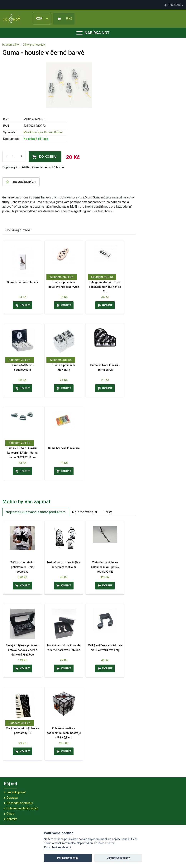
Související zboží (18, 230)
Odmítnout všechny (118, 858)
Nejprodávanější (85, 512)
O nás (10, 814)
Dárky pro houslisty (34, 45)
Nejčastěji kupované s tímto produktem (36, 512)
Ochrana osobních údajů (22, 808)
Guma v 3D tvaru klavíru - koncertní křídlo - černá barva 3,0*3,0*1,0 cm (23, 453)
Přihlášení (174, 5)
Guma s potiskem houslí (22, 282)
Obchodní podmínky (20, 803)
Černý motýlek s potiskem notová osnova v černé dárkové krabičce (23, 650)
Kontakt (12, 819)
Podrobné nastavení (57, 847)
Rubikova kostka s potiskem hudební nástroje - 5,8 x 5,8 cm (64, 733)
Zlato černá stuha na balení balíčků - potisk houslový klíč (105, 567)
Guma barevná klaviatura (64, 448)
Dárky (108, 512)
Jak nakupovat (16, 792)
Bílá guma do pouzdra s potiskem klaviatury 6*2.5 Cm (105, 287)
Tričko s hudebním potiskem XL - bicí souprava (22, 567)
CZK (42, 18)
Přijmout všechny (68, 858)
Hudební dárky (11, 45)
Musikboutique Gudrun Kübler (43, 132)
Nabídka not (93, 33)
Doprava (12, 798)
